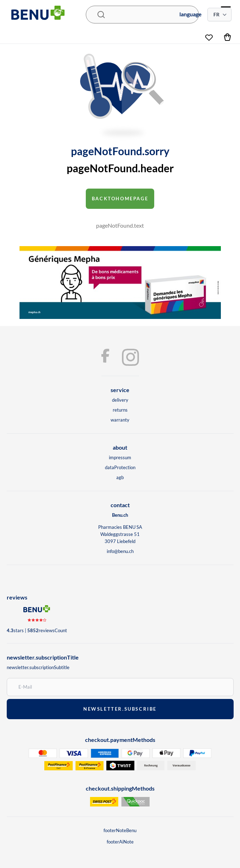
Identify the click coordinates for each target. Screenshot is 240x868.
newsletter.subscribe (120, 709)
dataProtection (120, 467)
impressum (120, 457)
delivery (120, 400)
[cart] (228, 37)
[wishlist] (209, 35)
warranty (120, 420)
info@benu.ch (120, 551)
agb (120, 477)
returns (120, 410)
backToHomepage (120, 199)
